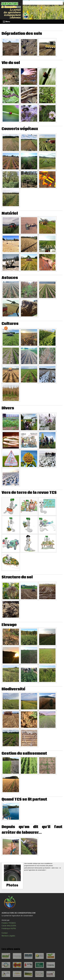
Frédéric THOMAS (9, 923)
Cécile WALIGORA (9, 926)
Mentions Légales (8, 936)
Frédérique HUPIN (9, 929)
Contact (5, 933)
